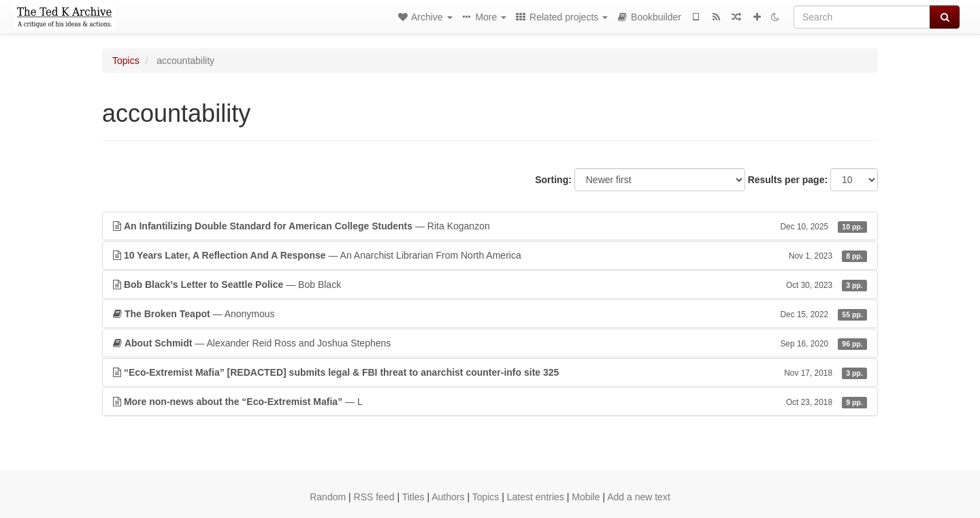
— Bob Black (490, 285)
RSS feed (374, 497)
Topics (126, 61)
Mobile (586, 497)
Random (328, 497)
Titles (413, 497)
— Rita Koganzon (490, 226)
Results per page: (788, 180)
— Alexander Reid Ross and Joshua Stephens (490, 343)
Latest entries (536, 497)
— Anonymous (490, 314)
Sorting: (553, 180)
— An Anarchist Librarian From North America (490, 255)
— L (490, 402)
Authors (448, 497)
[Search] (862, 17)
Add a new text (639, 497)
